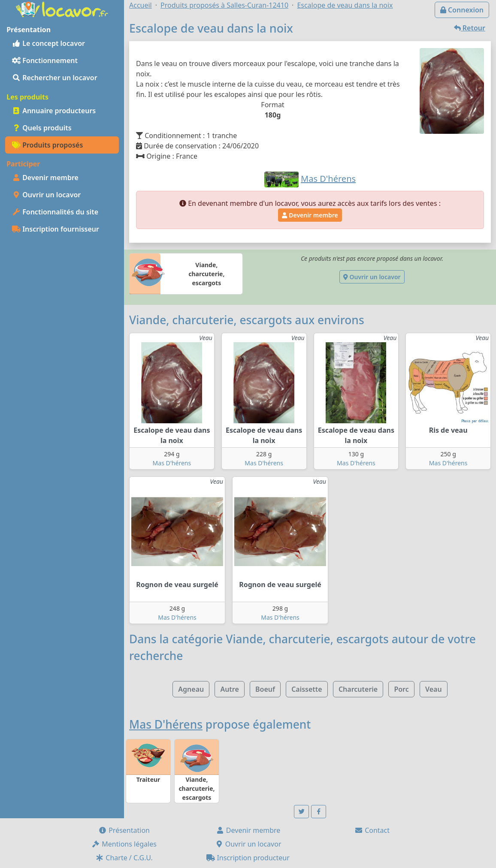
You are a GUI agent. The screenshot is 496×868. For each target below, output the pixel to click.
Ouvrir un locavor (46, 195)
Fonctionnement (45, 60)
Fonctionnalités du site (55, 212)
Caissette (307, 689)
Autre (229, 689)
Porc (401, 689)
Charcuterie (358, 689)
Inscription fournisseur (56, 229)
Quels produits (42, 128)
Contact (372, 830)
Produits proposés (47, 145)
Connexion (462, 10)
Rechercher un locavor (55, 78)
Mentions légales (124, 844)
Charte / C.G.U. (124, 858)
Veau (434, 689)
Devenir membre (45, 178)
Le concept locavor (48, 43)
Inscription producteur (248, 858)
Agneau (191, 689)
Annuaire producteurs (54, 111)
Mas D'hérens (172, 463)
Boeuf (265, 689)
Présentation (124, 830)
